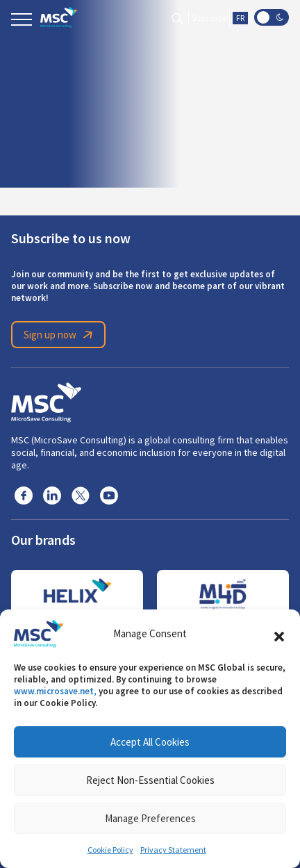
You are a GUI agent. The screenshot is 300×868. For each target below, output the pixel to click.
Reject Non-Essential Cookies (150, 780)
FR (240, 18)
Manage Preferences (150, 818)
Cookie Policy (110, 850)
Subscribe (209, 18)
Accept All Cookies (150, 742)
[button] (279, 634)
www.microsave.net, (55, 691)
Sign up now (60, 335)
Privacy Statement (173, 850)
